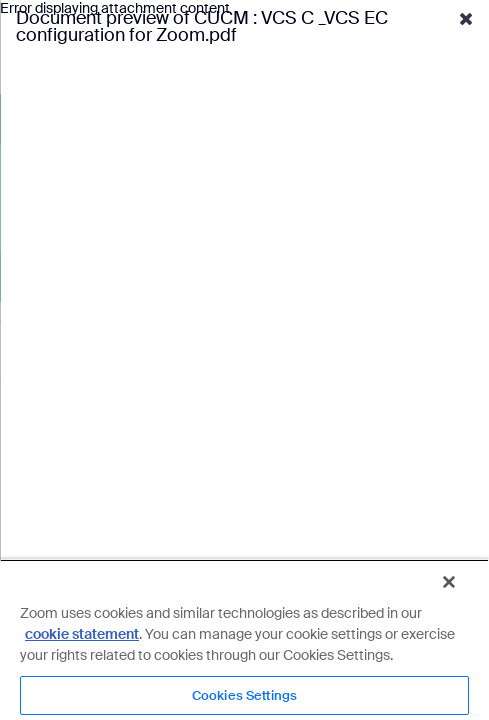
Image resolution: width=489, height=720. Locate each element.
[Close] (463, 590)
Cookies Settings (244, 695)
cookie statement (82, 634)
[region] (244, 643)
